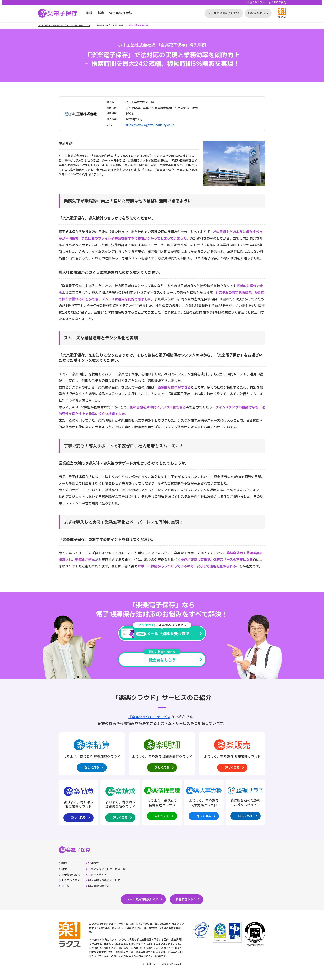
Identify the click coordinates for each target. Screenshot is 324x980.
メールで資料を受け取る (224, 13)
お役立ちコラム (256, 2)
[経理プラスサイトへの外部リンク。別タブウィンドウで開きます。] (245, 806)
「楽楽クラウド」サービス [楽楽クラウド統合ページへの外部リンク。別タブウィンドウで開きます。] (149, 718)
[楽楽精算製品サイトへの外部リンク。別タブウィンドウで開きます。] (92, 756)
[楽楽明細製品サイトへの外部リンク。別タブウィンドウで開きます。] (162, 756)
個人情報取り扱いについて (108, 887)
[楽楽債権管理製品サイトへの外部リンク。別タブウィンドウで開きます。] (162, 806)
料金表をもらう (258, 13)
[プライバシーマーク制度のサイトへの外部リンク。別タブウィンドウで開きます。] (201, 937)
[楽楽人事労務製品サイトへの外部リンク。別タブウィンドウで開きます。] (204, 806)
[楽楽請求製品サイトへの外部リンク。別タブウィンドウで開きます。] (120, 807)
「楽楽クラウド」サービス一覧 (111, 875)
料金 (101, 13)
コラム (66, 893)
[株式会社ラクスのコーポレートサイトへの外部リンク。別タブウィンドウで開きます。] (66, 938)
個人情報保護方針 (102, 893)
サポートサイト (100, 881)
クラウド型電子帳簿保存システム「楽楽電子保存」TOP (64, 26)
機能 (89, 13)
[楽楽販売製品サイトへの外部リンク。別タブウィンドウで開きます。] (232, 756)
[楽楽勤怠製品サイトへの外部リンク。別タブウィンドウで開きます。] (79, 807)
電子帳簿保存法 (121, 13)
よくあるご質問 (277, 2)
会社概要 (96, 869)
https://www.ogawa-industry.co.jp (150, 125)
